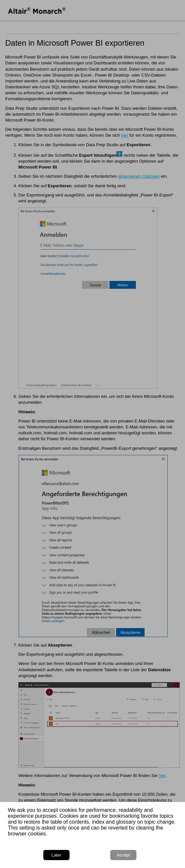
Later (56, 855)
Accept (123, 855)
